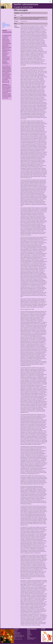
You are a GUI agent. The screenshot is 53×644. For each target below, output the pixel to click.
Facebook (29, 632)
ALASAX (43, 629)
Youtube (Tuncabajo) (30, 639)
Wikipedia (29, 631)
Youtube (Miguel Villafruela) (32, 638)
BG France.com (30, 635)
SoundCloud (29, 634)
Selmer (28, 636)
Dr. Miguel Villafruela (17, 633)
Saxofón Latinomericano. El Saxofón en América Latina (6, 25)
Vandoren (29, 637)
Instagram (29, 633)
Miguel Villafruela (32, 629)
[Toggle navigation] (50, 2)
